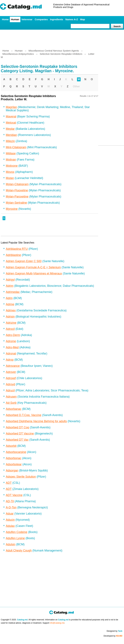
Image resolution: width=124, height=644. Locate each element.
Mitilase (11, 153)
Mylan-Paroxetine (17, 197)
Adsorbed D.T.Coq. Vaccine (24, 415)
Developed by (113, 636)
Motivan (11, 160)
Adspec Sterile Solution (21, 477)
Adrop (10, 360)
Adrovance (13, 366)
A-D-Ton (11, 507)
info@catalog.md (57, 623)
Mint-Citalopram (16, 147)
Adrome (11, 341)
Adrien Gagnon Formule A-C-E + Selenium (33, 267)
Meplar (10, 129)
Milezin (10, 141)
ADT (9, 483)
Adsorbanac (14, 409)
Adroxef (11, 378)
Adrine (10, 304)
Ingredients (57, 19)
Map (83, 19)
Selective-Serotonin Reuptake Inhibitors (61, 54)
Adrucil (10, 390)
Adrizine (11, 323)
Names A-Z (72, 19)
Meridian (11, 135)
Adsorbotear (14, 464)
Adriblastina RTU (17, 249)
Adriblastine (13, 255)
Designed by (114, 631)
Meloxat (11, 123)
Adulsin (11, 544)
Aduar (10, 514)
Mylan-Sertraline (16, 203)
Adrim (10, 286)
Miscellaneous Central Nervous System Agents (54, 51)
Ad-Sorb (11, 403)
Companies (41, 19)
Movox (10, 172)
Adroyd (10, 384)
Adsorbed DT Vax (17, 440)
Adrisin (10, 317)
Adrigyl (10, 280)
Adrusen (11, 397)
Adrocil (10, 329)
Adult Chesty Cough (19, 551)
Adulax (10, 526)
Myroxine (12, 209)
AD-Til (10, 501)
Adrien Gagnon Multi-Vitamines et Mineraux (34, 273)
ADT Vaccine (14, 495)
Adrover (11, 372)
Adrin (9, 298)
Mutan (10, 178)
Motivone (12, 166)
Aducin (10, 520)
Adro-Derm (13, 335)
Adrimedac (13, 292)
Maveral (11, 116)
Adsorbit (11, 446)
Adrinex (11, 310)
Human (15, 19)
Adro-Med (12, 347)
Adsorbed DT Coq (17, 427)
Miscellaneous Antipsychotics (18, 54)
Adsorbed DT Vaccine (20, 434)
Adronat (11, 354)
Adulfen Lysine (15, 538)
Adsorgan (12, 470)
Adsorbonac (14, 458)
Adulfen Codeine (17, 532)
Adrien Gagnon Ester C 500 (24, 261)
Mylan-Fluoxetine (17, 190)
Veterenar (27, 19)
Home (5, 19)
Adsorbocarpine (16, 452)
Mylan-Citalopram (17, 184)
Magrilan (11, 107)
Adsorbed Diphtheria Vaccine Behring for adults (36, 421)
